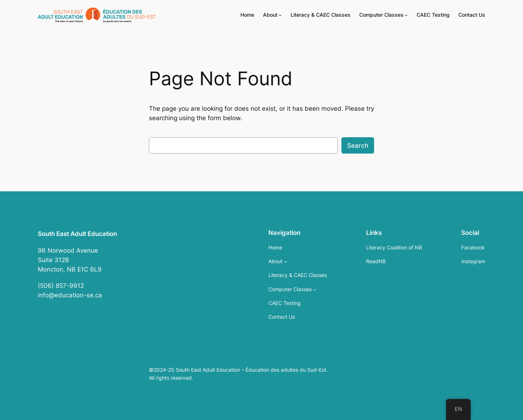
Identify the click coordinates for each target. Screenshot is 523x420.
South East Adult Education (77, 234)
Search (358, 146)
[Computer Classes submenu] (406, 15)
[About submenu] (280, 15)
